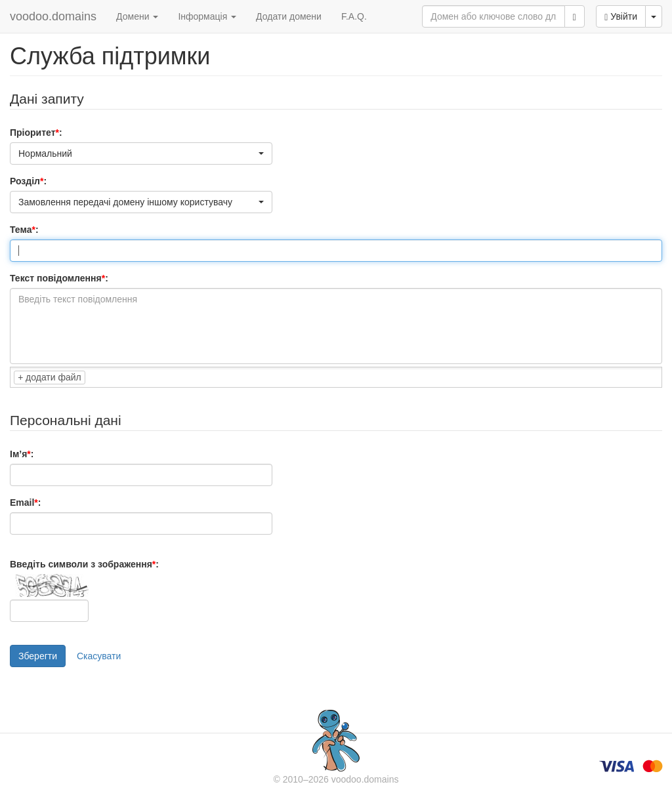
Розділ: (28, 181)
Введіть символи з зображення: (84, 564)
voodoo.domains (53, 16)
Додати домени (289, 16)
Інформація (207, 16)
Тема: (24, 230)
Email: (25, 502)
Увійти (621, 17)
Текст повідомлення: (59, 278)
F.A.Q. (354, 16)
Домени (137, 16)
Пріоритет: (36, 133)
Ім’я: (22, 454)
